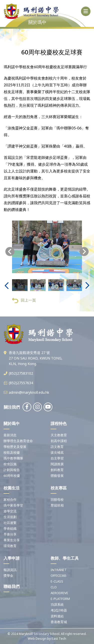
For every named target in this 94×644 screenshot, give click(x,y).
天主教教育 (59, 435)
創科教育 (57, 470)
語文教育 (57, 447)
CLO (54, 587)
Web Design (37, 638)
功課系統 (57, 604)
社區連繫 (10, 523)
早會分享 (10, 534)
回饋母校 (57, 499)
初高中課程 (59, 441)
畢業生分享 (12, 540)
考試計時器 (59, 610)
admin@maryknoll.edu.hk (29, 392)
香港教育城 (59, 622)
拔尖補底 (57, 452)
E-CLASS (57, 581)
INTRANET (59, 570)
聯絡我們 (12, 586)
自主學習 (57, 458)
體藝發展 (57, 476)
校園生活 (12, 488)
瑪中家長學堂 (13, 505)
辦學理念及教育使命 (18, 441)
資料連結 (57, 616)
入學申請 (12, 558)
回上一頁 (24, 302)
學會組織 (10, 528)
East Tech (59, 638)
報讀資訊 (10, 570)
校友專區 (59, 488)
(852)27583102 (21, 373)
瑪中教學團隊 (13, 458)
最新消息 (10, 435)
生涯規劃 (10, 517)
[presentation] (10, 253)
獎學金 (8, 576)
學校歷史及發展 (15, 447)
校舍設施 (10, 464)
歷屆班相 (57, 505)
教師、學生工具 (65, 558)
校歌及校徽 (12, 452)
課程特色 (59, 423)
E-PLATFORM (60, 599)
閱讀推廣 (57, 464)
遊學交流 (10, 511)
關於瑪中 (12, 423)
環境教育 (10, 546)
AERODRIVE (59, 593)
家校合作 (10, 499)
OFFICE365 (59, 576)
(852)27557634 (21, 383)
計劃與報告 (12, 470)
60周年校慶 (12, 476)
